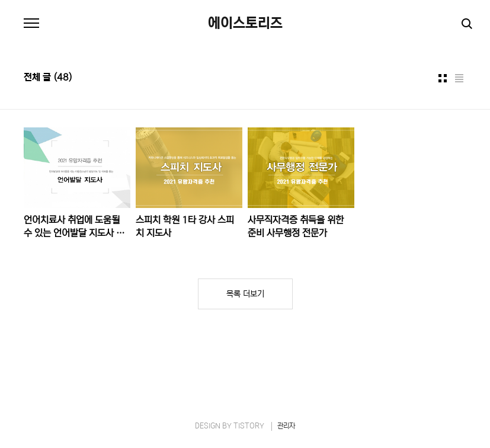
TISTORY (249, 426)
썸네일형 (443, 78)
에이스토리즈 (245, 24)
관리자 (286, 426)
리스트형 (459, 78)
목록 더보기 (245, 294)
